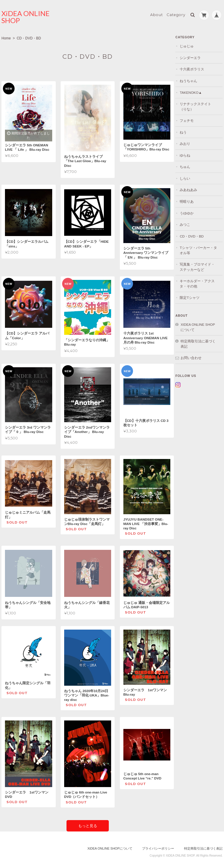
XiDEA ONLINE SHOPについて (200, 326)
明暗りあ (190, 200)
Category (176, 14)
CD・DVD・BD (195, 235)
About (157, 14)
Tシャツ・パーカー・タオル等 (200, 249)
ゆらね (188, 154)
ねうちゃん (192, 80)
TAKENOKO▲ (194, 91)
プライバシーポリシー (158, 845)
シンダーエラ (194, 57)
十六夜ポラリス (195, 68)
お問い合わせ (195, 357)
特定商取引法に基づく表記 (200, 343)
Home (6, 37)
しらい (188, 177)
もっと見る (87, 822)
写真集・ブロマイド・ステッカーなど (201, 266)
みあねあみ (192, 189)
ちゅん (188, 166)
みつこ (188, 223)
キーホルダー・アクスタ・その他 (201, 282)
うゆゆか (190, 212)
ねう (187, 131)
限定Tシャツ (193, 296)
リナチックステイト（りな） (199, 105)
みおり (188, 142)
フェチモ (190, 119)
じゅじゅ (190, 45)
